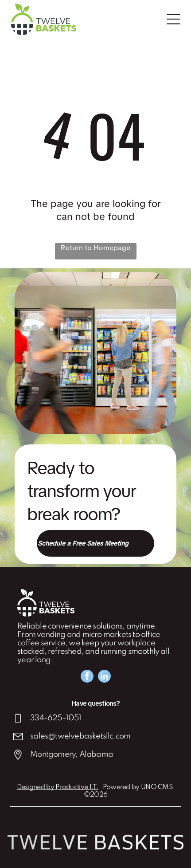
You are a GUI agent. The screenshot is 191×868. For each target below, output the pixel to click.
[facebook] (87, 677)
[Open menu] (173, 19)
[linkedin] (104, 677)
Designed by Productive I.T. (58, 787)
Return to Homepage (95, 248)
